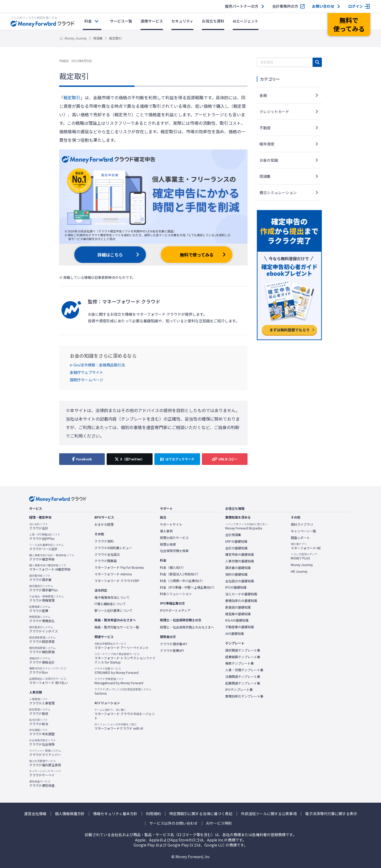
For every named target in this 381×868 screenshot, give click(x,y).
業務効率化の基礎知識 (241, 601)
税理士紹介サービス (174, 538)
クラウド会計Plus (45, 537)
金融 (263, 95)
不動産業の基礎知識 (240, 627)
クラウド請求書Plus (43, 588)
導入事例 (166, 531)
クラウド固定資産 (42, 640)
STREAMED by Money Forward (116, 671)
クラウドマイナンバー (45, 753)
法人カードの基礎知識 (241, 594)
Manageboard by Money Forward (119, 681)
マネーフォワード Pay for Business (119, 567)
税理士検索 (168, 544)
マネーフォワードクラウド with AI (119, 726)
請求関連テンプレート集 (243, 650)
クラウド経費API (172, 651)
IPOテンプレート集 (239, 690)
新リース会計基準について (113, 610)
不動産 (265, 128)
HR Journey (299, 571)
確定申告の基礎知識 (240, 554)
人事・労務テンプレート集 (244, 670)
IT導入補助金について (110, 604)
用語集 (98, 38)
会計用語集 (233, 535)
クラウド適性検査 (42, 784)
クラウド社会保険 (42, 742)
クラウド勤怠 (40, 712)
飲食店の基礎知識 (238, 607)
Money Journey (76, 38)
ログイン (356, 6)
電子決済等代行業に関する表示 (331, 814)
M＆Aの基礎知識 (237, 620)
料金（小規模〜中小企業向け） (182, 581)
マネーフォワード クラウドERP (117, 581)
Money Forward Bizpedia (246, 526)
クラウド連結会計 (42, 660)
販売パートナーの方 (242, 6)
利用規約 (153, 814)
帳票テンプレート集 (240, 663)
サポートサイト (171, 524)
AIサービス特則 (219, 823)
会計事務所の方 (285, 6)
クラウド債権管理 (46, 598)
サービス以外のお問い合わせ (174, 823)
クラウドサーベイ (45, 773)
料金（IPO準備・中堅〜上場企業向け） (188, 587)
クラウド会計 (39, 526)
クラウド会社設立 (107, 554)
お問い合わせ (323, 6)
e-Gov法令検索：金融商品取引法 (97, 365)
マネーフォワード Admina (113, 574)
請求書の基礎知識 (238, 568)
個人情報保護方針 (70, 814)
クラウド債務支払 (42, 619)
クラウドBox (48, 670)
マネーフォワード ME (306, 546)
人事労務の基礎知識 (240, 561)
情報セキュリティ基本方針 (115, 814)
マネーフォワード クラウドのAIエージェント (125, 714)
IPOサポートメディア (175, 610)
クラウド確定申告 (52, 557)
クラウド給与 (39, 722)
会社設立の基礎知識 (240, 581)
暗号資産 (267, 144)
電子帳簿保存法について (112, 597)
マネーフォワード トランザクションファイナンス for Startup (125, 658)
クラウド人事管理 (42, 701)
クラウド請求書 (40, 578)
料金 (88, 21)
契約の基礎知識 (236, 574)
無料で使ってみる (197, 255)
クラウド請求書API (174, 644)
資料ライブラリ (302, 524)
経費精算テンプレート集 (243, 657)
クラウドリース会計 (46, 547)
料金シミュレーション (176, 594)
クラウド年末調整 (42, 732)
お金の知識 (269, 160)
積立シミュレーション (278, 193)
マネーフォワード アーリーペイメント (122, 646)
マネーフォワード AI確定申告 (50, 567)
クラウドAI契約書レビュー (113, 548)
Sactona (123, 691)
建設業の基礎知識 (238, 614)
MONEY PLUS (304, 556)
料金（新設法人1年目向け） (180, 574)
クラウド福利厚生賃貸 (45, 763)
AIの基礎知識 (235, 634)
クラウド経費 (40, 609)
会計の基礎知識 (236, 548)
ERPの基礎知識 (236, 541)
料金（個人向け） (173, 567)
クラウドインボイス (44, 629)
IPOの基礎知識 (236, 587)
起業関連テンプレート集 (243, 683)
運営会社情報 (35, 814)
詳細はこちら (110, 255)
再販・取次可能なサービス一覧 (117, 627)
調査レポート (300, 538)
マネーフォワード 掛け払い (49, 681)
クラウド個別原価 (42, 650)
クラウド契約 (104, 541)
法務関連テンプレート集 (243, 677)
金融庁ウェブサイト (86, 372)
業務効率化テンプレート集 (244, 696)
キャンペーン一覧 (303, 531)
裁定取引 (72, 97)
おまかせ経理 (104, 524)
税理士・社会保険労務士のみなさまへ (187, 627)
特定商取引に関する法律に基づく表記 (201, 814)
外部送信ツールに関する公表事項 (269, 814)
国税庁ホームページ (86, 380)
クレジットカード (274, 112)
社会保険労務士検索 (174, 551)
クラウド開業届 (106, 561)
